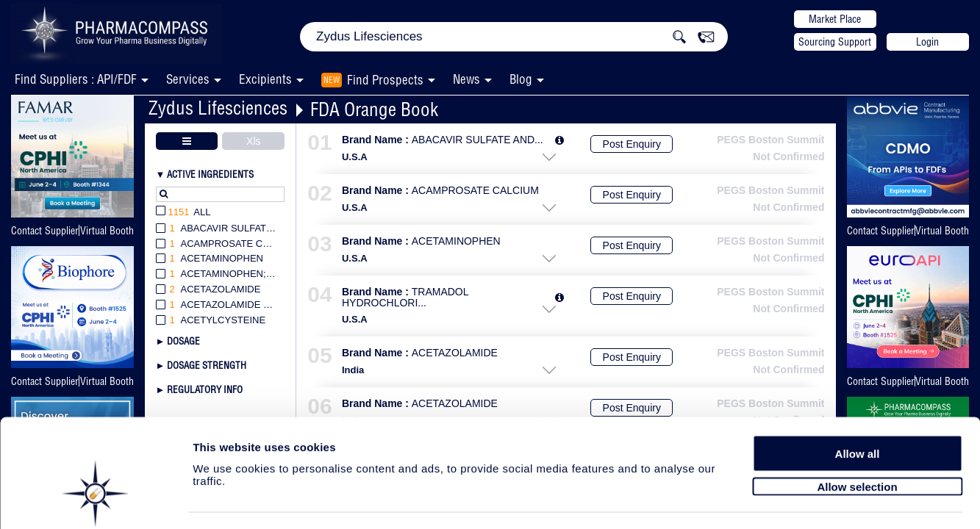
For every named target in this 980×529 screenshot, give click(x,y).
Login (927, 42)
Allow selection (857, 439)
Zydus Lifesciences (218, 108)
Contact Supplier (45, 231)
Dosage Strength (207, 365)
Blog (521, 79)
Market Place (835, 19)
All (183, 213)
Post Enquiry (632, 144)
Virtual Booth (107, 231)
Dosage (183, 341)
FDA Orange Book (374, 109)
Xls (253, 141)
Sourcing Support (835, 42)
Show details (772, 501)
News (466, 79)
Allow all (858, 406)
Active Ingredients (210, 174)
